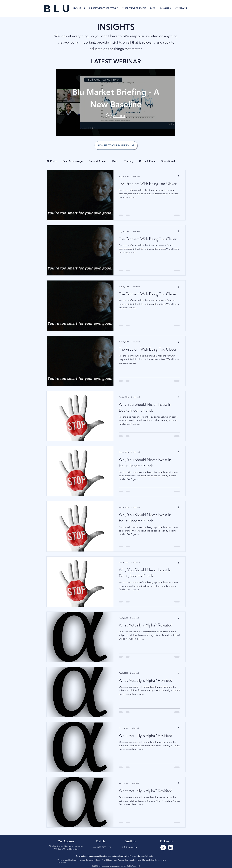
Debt (115, 161)
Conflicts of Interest (77, 860)
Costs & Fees (147, 161)
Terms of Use (63, 860)
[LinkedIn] (171, 847)
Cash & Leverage (73, 161)
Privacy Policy (149, 860)
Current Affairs (98, 161)
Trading (129, 161)
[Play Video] (116, 116)
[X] (163, 847)
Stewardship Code (93, 860)
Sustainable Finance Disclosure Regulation (125, 860)
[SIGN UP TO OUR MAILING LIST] (116, 145)
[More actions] (180, 176)
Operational (168, 161)
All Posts (51, 161)
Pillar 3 (104, 860)
